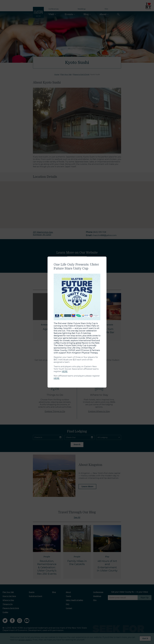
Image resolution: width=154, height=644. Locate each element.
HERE (65, 371)
